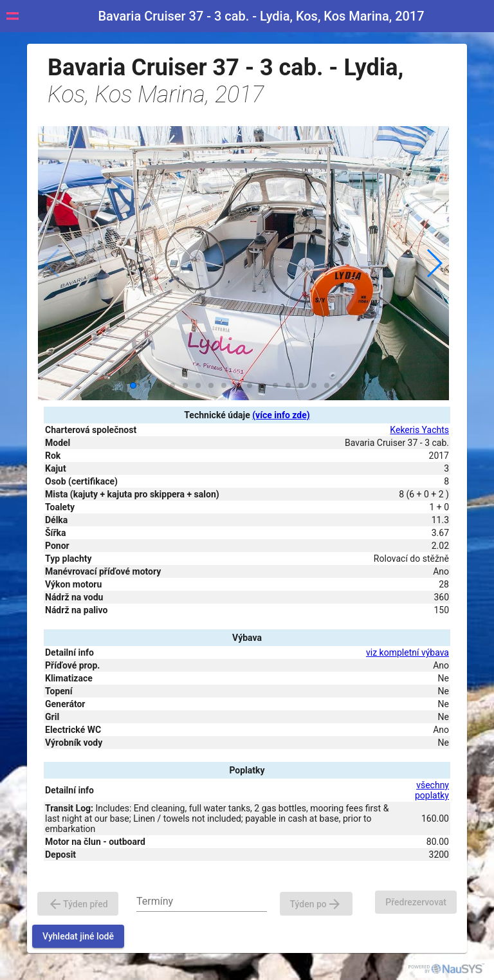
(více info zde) (281, 415)
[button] (434, 263)
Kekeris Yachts (419, 430)
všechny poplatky (432, 790)
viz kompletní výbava (407, 652)
